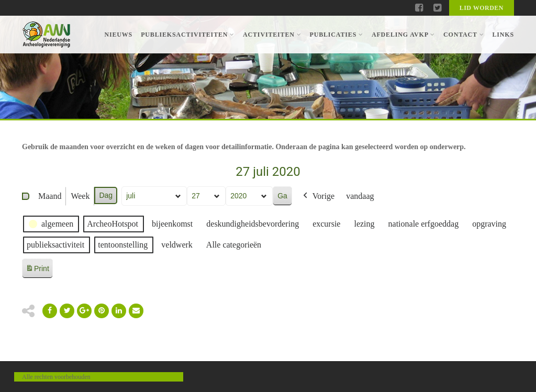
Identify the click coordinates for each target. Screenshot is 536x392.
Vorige (318, 196)
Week (80, 196)
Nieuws (118, 35)
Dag (106, 195)
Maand (50, 196)
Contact (464, 35)
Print (37, 270)
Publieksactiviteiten (188, 35)
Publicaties (336, 35)
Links (503, 35)
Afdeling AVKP (403, 35)
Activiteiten (272, 35)
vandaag (360, 196)
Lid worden (482, 8)
